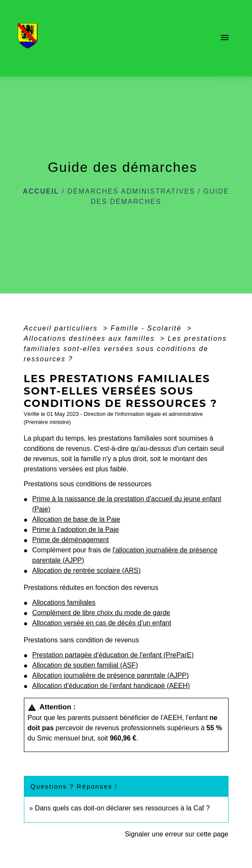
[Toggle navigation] (225, 38)
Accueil (41, 191)
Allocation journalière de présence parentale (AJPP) (111, 675)
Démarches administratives (131, 191)
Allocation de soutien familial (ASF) (85, 665)
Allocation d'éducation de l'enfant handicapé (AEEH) (111, 686)
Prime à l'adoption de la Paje (76, 530)
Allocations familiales (64, 602)
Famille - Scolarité (148, 328)
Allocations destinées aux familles (91, 338)
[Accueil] (30, 38)
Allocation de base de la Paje (76, 519)
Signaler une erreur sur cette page (177, 834)
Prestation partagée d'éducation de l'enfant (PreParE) (113, 655)
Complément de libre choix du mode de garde (101, 613)
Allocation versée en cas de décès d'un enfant (102, 623)
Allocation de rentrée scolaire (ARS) (87, 570)
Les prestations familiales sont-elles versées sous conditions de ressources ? (125, 349)
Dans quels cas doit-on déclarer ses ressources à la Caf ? (122, 808)
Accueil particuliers (62, 328)
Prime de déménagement (71, 540)
